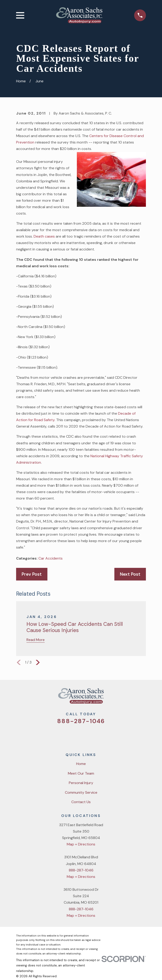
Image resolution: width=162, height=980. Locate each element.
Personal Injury (81, 783)
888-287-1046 (81, 721)
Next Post (130, 574)
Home (81, 764)
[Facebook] (75, 736)
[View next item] (38, 662)
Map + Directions (81, 844)
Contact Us (81, 802)
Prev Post (32, 574)
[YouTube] (87, 736)
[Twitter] (63, 736)
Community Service (81, 792)
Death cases (45, 236)
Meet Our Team (81, 773)
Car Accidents (51, 558)
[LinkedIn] (98, 736)
